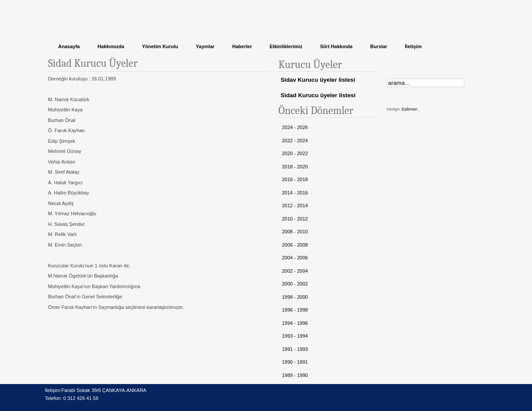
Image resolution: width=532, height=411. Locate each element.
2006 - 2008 (295, 245)
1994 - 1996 (295, 323)
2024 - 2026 (295, 127)
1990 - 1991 (295, 362)
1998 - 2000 (295, 297)
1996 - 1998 (295, 310)
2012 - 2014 (295, 205)
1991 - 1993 (295, 349)
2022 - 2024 (295, 141)
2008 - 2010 (295, 232)
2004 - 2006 (295, 258)
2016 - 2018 (295, 179)
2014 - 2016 (295, 193)
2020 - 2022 (295, 153)
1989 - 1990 (295, 375)
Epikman (410, 109)
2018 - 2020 (295, 167)
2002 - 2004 (295, 271)
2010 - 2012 (295, 219)
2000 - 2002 (295, 284)
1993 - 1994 (295, 336)
